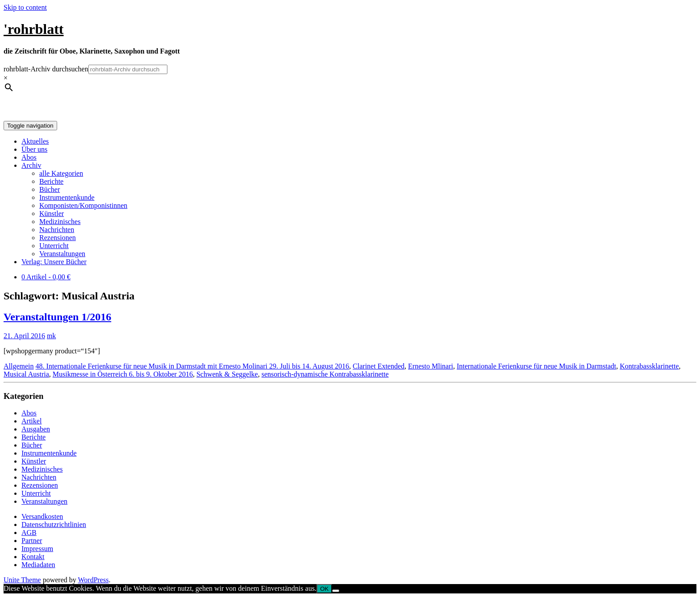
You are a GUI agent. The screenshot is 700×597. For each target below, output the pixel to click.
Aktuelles (35, 141)
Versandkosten (42, 516)
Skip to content (25, 7)
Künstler (52, 214)
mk (51, 336)
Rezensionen (58, 238)
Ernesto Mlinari (431, 366)
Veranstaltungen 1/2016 (57, 317)
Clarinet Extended (379, 366)
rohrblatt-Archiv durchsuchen (46, 69)
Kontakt (33, 557)
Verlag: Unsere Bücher (54, 262)
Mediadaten (38, 565)
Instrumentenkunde (67, 197)
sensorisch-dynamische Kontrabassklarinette (325, 374)
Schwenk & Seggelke (227, 374)
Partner (32, 541)
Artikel (31, 421)
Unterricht (54, 246)
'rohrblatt (34, 29)
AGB (29, 533)
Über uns (34, 149)
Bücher (50, 189)
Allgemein (19, 366)
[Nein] (336, 591)
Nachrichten (57, 230)
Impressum (37, 549)
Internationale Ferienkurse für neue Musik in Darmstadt (536, 366)
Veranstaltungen (62, 254)
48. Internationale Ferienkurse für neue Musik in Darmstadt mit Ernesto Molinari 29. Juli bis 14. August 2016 (193, 366)
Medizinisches (60, 222)
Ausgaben (36, 429)
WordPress (93, 580)
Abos (29, 157)
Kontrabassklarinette (649, 366)
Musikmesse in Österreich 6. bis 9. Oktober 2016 (123, 374)
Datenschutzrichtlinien (54, 524)
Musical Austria (26, 374)
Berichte (51, 181)
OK (324, 589)
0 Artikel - (46, 277)
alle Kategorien (61, 173)
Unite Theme (22, 580)
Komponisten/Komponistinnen (83, 205)
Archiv (31, 165)
